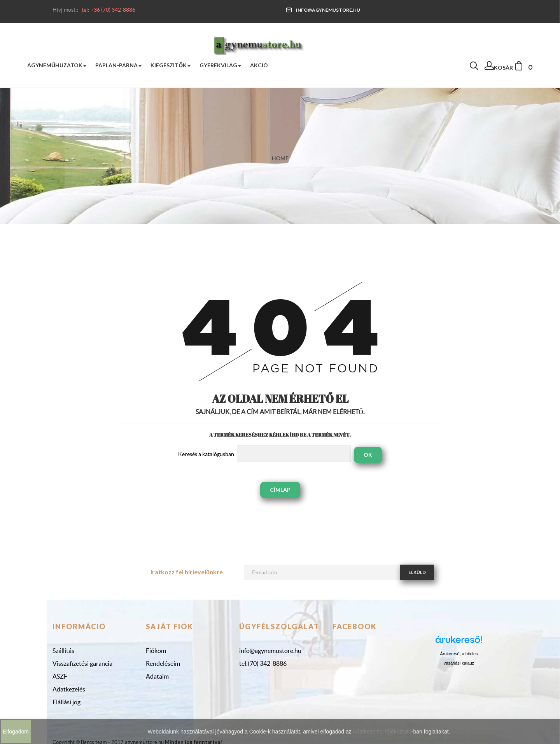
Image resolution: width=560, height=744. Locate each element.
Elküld (417, 572)
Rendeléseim (163, 663)
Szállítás (63, 651)
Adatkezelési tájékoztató (382, 732)
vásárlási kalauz (459, 663)
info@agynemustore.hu (323, 10)
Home (280, 158)
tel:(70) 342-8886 (263, 663)
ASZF (60, 676)
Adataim (157, 676)
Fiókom (156, 651)
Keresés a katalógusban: (207, 454)
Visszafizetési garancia (82, 663)
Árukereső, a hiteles (459, 654)
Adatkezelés (69, 689)
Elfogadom (16, 732)
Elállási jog (66, 702)
